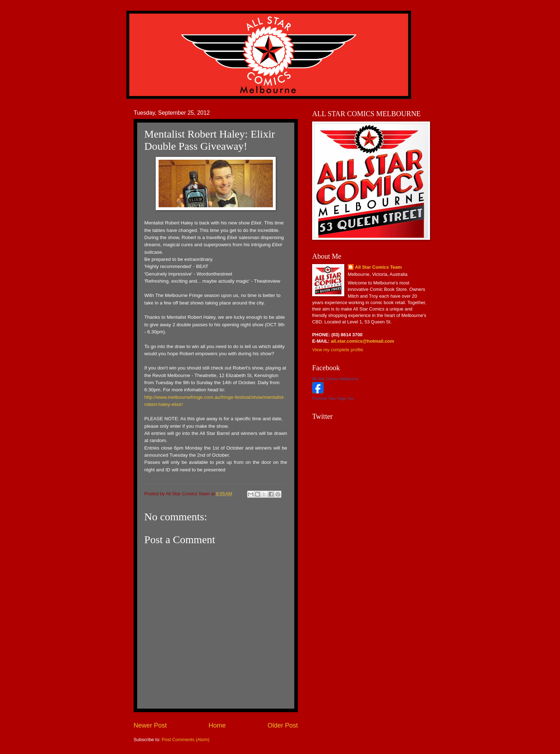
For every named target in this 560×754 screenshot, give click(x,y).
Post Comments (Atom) (186, 740)
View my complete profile (338, 350)
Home (217, 725)
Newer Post (150, 725)
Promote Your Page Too (333, 398)
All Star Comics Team (378, 267)
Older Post (283, 725)
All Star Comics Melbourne (335, 379)
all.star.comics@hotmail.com (362, 341)
